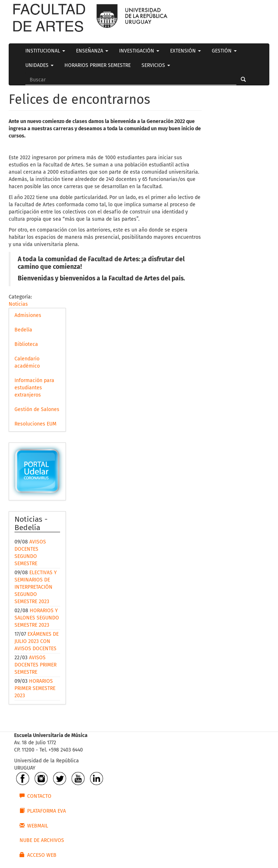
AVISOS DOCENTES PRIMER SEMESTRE (35, 665)
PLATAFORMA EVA (43, 811)
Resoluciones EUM (35, 424)
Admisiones (28, 315)
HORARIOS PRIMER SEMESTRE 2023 (35, 688)
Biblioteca (26, 344)
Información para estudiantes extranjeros (34, 388)
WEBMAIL (34, 826)
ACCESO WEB (38, 855)
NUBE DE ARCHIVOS (42, 840)
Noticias (18, 304)
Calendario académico (27, 362)
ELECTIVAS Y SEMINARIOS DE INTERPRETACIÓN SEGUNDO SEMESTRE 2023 (36, 587)
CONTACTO (35, 796)
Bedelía (23, 330)
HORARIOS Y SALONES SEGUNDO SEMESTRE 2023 (37, 618)
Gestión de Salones (37, 409)
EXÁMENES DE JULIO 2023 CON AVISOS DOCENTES (37, 641)
